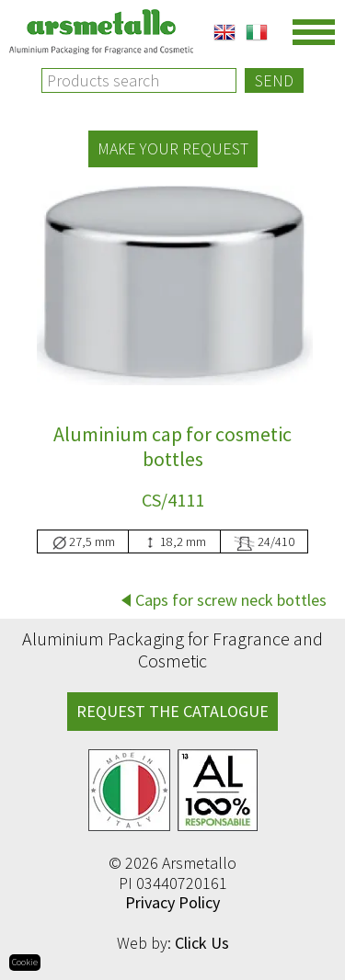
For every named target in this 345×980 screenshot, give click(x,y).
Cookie (25, 962)
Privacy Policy (172, 902)
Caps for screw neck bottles (231, 600)
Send (274, 80)
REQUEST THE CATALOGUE (172, 711)
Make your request (173, 148)
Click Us (202, 943)
